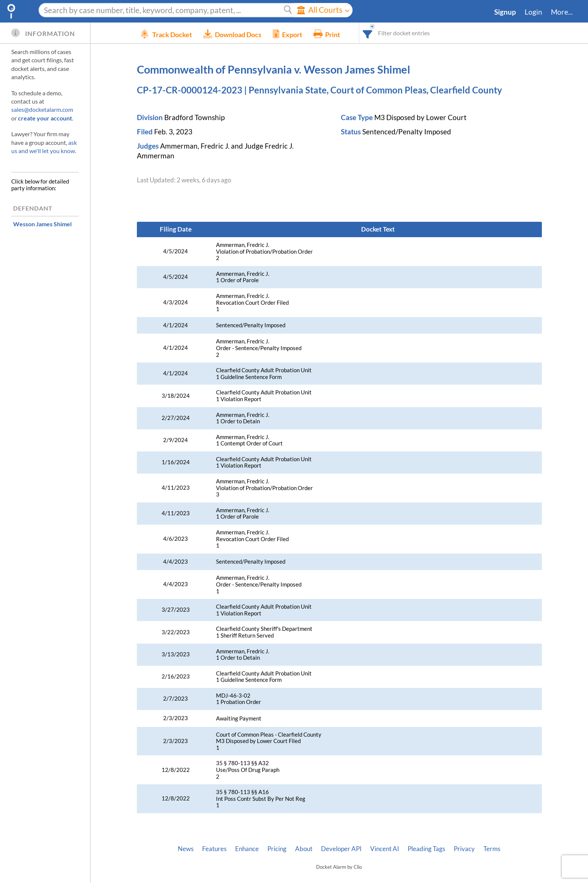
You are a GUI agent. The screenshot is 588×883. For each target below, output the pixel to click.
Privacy (464, 849)
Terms (492, 849)
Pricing (277, 849)
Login (533, 12)
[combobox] (379, 33)
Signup (505, 12)
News (186, 849)
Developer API (341, 849)
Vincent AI (385, 849)
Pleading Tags (426, 849)
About (304, 849)
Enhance (247, 849)
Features (214, 849)
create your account (45, 118)
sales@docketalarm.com (42, 109)
